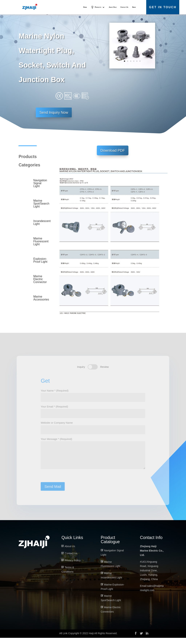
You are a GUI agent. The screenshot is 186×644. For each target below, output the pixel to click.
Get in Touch (163, 7)
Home (85, 7)
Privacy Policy (73, 567)
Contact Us (124, 7)
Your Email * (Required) (93, 416)
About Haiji (113, 7)
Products (98, 7)
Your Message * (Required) (93, 460)
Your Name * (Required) (93, 399)
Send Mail (52, 494)
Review (105, 372)
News (134, 7)
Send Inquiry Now (54, 119)
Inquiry (81, 372)
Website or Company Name (93, 432)
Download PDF (113, 157)
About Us (70, 552)
